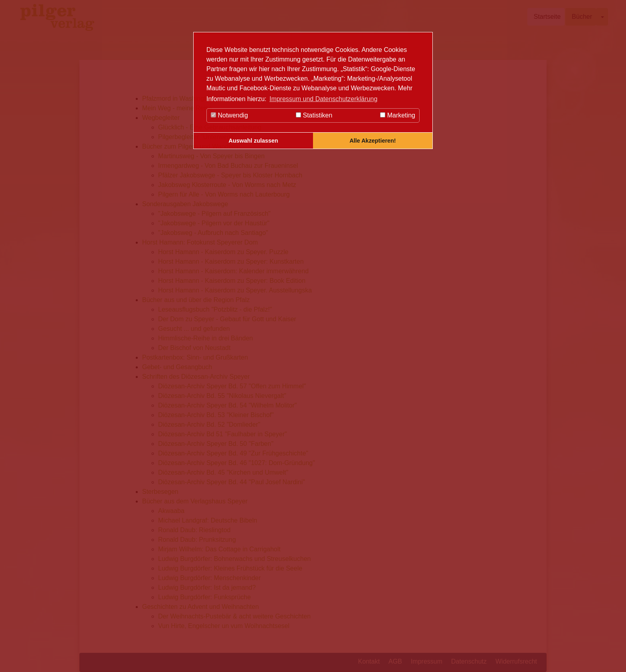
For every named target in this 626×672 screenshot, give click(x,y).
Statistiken (314, 115)
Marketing (398, 115)
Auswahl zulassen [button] (254, 141)
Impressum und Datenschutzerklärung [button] (323, 99)
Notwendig (229, 115)
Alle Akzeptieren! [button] (372, 141)
